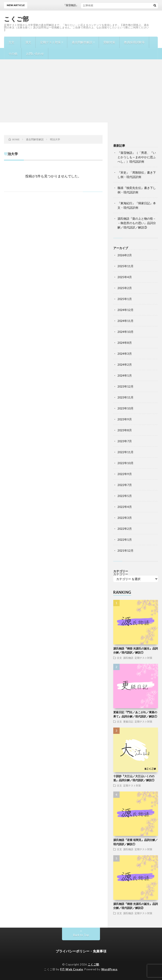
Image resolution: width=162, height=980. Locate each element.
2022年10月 (126, 463)
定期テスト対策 (50, 42)
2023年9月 (125, 419)
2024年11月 (126, 321)
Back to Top (81, 935)
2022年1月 (125, 540)
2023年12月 (126, 386)
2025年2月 (125, 288)
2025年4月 (125, 277)
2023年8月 (125, 430)
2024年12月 (126, 310)
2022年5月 (125, 496)
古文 (11, 42)
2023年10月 (126, 408)
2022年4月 (125, 507)
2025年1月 (125, 299)
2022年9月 (125, 474)
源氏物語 (128, 658)
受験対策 (109, 42)
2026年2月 (125, 255)
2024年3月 (125, 354)
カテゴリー (121, 574)
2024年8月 (125, 343)
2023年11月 (126, 397)
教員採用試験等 (134, 42)
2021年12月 (126, 550)
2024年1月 (125, 375)
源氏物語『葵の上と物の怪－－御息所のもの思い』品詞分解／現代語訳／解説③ (137, 223)
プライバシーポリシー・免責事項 (81, 951)
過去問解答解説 (82, 42)
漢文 (28, 42)
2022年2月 (125, 529)
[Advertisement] (81, 91)
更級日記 (128, 721)
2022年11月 (126, 452)
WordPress (109, 969)
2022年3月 (125, 518)
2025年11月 (126, 266)
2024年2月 (125, 365)
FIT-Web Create (72, 969)
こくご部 (16, 19)
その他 (13, 54)
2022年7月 (125, 485)
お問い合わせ (35, 54)
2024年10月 (126, 332)
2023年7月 (125, 441)
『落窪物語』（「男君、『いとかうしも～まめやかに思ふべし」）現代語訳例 (137, 157)
